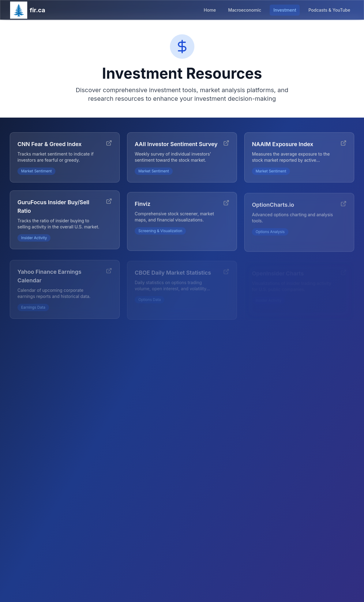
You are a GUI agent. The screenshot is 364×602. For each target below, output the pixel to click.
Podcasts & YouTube (329, 10)
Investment (285, 10)
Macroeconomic (245, 10)
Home (210, 10)
